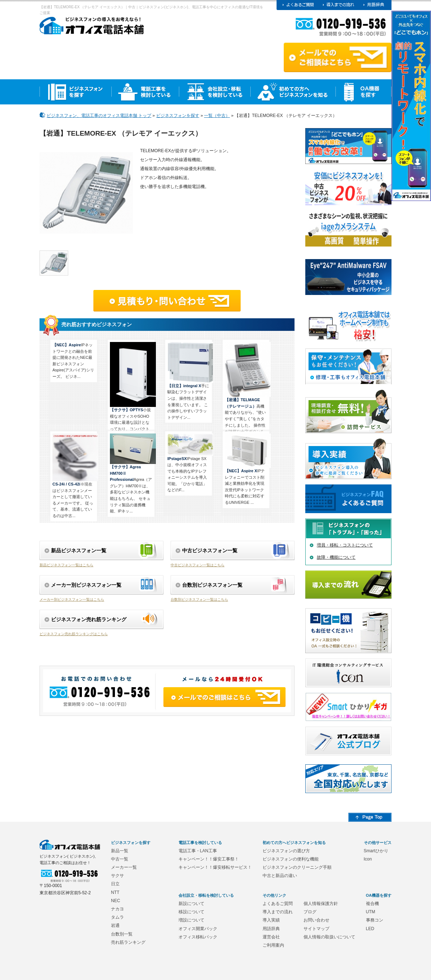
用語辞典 (271, 929)
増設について (191, 920)
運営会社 (271, 937)
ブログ (310, 912)
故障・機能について (336, 557)
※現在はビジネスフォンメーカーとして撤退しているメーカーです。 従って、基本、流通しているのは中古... (75, 476)
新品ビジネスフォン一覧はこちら (66, 565)
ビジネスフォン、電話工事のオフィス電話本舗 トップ (99, 116)
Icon (368, 859)
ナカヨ (117, 909)
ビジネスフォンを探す (178, 116)
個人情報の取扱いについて (329, 937)
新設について (191, 904)
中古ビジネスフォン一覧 (210, 550)
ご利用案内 (273, 945)
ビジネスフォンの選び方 (286, 851)
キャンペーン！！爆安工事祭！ (209, 859)
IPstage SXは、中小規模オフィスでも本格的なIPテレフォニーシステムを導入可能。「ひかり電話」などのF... (190, 463)
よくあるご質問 (278, 904)
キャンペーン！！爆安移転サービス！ (215, 867)
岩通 (115, 925)
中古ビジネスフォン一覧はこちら (198, 565)
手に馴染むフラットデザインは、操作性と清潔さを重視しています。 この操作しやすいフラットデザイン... (190, 381)
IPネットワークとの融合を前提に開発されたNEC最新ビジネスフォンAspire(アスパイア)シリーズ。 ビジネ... (73, 361)
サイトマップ (316, 929)
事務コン (375, 920)
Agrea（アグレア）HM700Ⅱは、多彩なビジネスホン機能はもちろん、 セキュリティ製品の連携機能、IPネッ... (132, 473)
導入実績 (271, 920)
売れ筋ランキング (128, 942)
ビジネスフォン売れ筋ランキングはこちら (74, 634)
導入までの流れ (278, 912)
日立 (115, 884)
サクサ (117, 876)
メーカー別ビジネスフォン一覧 (86, 585)
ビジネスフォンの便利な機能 (291, 859)
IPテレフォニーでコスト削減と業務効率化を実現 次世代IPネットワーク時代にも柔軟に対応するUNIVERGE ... (247, 469)
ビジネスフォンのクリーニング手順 (297, 867)
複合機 (372, 904)
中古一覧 (120, 859)
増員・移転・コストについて (345, 545)
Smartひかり (376, 851)
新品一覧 (120, 851)
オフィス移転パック (198, 937)
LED (370, 929)
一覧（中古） (217, 116)
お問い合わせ (316, 920)
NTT (115, 892)
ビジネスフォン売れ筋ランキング (89, 619)
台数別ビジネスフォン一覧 (212, 585)
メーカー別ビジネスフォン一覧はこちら (72, 599)
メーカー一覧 (124, 867)
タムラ (117, 917)
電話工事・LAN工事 (198, 851)
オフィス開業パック (198, 929)
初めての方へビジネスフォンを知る (294, 843)
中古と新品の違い (280, 876)
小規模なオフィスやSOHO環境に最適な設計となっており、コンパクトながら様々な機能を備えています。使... (132, 393)
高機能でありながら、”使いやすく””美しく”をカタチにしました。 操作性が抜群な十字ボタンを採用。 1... (247, 391)
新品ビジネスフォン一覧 (79, 550)
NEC (115, 901)
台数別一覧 (122, 934)
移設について (191, 912)
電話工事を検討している (200, 843)
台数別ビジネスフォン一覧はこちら (199, 599)
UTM (371, 912)
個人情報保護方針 (321, 904)
